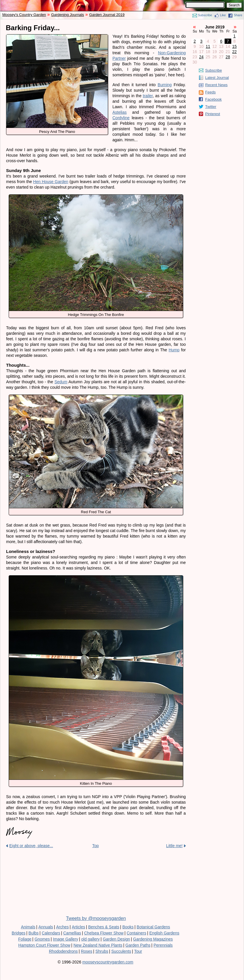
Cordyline (121, 118)
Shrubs (102, 951)
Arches (63, 927)
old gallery (90, 939)
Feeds (210, 92)
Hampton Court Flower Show (44, 945)
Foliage (25, 939)
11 (208, 46)
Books (128, 927)
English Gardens (164, 933)
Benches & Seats (104, 927)
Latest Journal (217, 78)
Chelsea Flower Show (104, 933)
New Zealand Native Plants (98, 945)
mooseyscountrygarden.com (108, 962)
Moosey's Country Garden (24, 15)
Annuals (46, 927)
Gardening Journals (67, 15)
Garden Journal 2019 (107, 15)
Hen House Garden (51, 182)
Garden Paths (138, 945)
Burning (165, 85)
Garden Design (116, 939)
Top (95, 846)
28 (228, 57)
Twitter (211, 107)
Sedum (61, 382)
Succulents (121, 951)
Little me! (174, 846)
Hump (174, 350)
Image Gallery (66, 939)
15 (234, 46)
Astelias (120, 112)
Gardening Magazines (153, 939)
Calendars (51, 933)
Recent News (216, 85)
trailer (148, 96)
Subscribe (205, 15)
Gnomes (42, 939)
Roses (87, 951)
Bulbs (33, 933)
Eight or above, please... (31, 846)
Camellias (72, 933)
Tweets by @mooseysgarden (96, 918)
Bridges (18, 933)
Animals (28, 927)
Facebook (213, 99)
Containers (136, 933)
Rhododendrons (63, 951)
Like (223, 15)
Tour (138, 951)
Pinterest (213, 114)
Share (238, 15)
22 (234, 52)
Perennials (163, 945)
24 (201, 57)
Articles (79, 927)
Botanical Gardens (153, 927)
